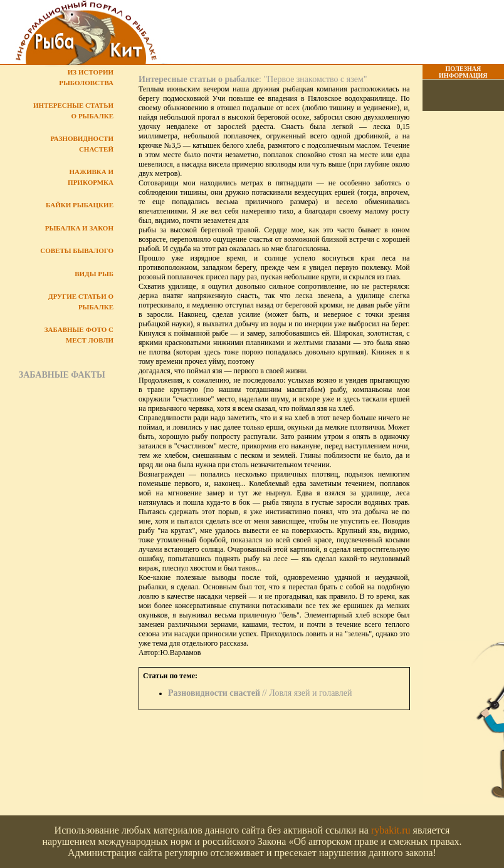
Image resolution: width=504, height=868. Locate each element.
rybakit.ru (391, 830)
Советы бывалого (77, 251)
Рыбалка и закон (79, 228)
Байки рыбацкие (80, 205)
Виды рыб (94, 274)
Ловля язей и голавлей (310, 693)
